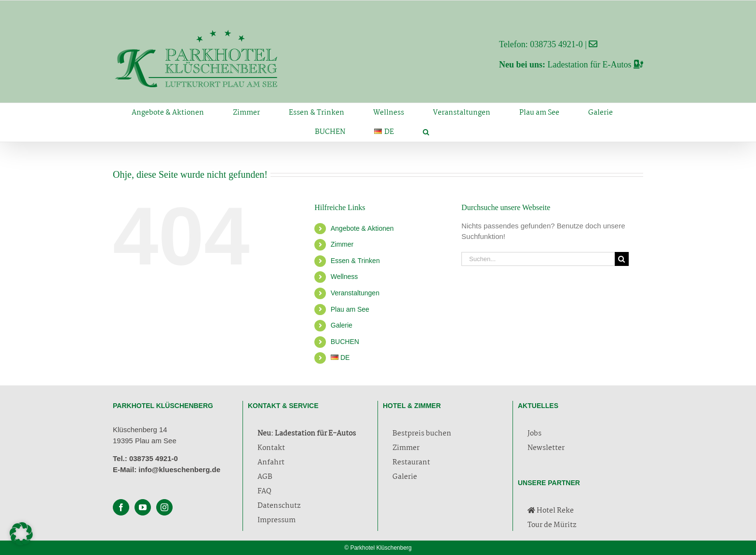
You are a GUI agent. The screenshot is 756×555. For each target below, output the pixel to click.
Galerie (342, 325)
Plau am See (350, 309)
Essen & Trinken (355, 261)
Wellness (344, 277)
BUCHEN (345, 342)
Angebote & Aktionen (362, 228)
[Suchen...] (538, 259)
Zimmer (342, 244)
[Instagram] (164, 507)
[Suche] (622, 259)
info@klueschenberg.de (179, 469)
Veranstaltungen (355, 293)
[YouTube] (143, 507)
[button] (426, 132)
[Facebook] (121, 507)
